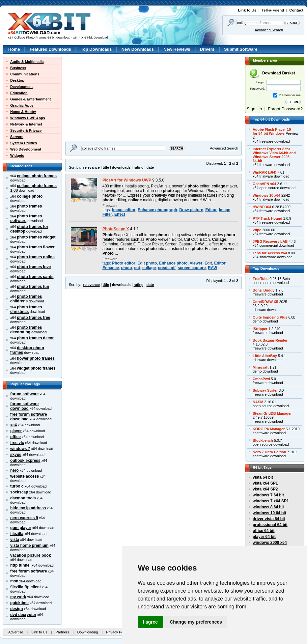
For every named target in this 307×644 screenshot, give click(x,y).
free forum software (29, 571)
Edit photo (147, 263)
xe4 (14, 425)
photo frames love (34, 267)
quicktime (19, 603)
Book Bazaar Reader (270, 340)
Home (14, 49)
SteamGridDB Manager (272, 413)
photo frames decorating (26, 330)
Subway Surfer (265, 390)
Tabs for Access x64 (270, 253)
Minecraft (261, 367)
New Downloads (138, 49)
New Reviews (177, 49)
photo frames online (36, 257)
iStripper (260, 329)
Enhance (111, 268)
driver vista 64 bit (269, 519)
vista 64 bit (263, 477)
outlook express (25, 461)
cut (137, 268)
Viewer (196, 263)
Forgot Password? (285, 109)
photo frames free (34, 318)
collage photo (30, 196)
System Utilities (24, 143)
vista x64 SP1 (265, 483)
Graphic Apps (22, 105)
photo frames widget (36, 237)
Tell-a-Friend (273, 10)
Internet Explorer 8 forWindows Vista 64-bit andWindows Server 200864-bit (274, 155)
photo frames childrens (26, 299)
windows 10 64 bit (269, 513)
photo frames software (26, 218)
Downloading (87, 632)
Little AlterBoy (265, 356)
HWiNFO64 (262, 207)
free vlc (17, 443)
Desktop (17, 80)
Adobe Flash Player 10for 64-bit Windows (272, 131)
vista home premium (29, 546)
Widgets (17, 155)
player (16, 431)
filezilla (17, 534)
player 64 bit (264, 537)
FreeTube (261, 279)
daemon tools (23, 498)
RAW (212, 268)
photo (126, 268)
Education (19, 93)
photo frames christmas (26, 309)
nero (14, 470)
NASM (258, 402)
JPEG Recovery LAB (270, 241)
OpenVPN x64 (264, 184)
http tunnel (20, 565)
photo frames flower (36, 247)
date (150, 167)
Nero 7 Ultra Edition (269, 452)
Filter (107, 214)
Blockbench (263, 440)
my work (18, 597)
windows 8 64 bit (268, 507)
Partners (62, 632)
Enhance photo (173, 263)
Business (18, 68)
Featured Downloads (50, 49)
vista (15, 540)
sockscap (19, 492)
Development (21, 87)
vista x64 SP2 (265, 489)
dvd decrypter (23, 615)
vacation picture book (31, 555)
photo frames (30, 206)
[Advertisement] (105, 90)
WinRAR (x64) (265, 172)
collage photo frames (37, 176)
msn (14, 581)
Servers (17, 137)
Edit (208, 263)
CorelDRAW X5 (265, 302)
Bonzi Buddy (264, 290)
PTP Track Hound (267, 218)
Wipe (257, 230)
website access (25, 476)
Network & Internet (26, 124)
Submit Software (241, 49)
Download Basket (279, 73)
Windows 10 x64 (266, 195)
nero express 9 (24, 518)
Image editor (124, 210)
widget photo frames (36, 368)
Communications (25, 74)
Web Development (26, 149)
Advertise (16, 632)
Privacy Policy (117, 632)
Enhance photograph (157, 210)
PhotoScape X (116, 229)
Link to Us (247, 10)
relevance (92, 167)
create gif (167, 268)
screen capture (192, 268)
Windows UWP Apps (28, 118)
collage (149, 268)
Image (224, 210)
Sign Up (254, 109)
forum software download (24, 406)
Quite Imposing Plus (270, 317)
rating (138, 167)
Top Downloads (96, 49)
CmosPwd (261, 379)
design (17, 609)
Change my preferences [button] (196, 622)
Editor (211, 210)
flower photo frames (36, 358)
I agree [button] (150, 622)
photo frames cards (35, 277)
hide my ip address (28, 508)
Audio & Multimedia (27, 62)
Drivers (207, 49)
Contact (296, 10)
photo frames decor (36, 338)
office (15, 437)
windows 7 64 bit (268, 495)
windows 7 (20, 449)
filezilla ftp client (26, 587)
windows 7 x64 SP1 (271, 501)
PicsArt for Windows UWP (127, 180)
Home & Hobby (23, 112)
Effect (120, 214)
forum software (24, 394)
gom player (21, 528)
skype (16, 455)
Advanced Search (269, 30)
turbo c (17, 486)
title (106, 167)
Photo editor (124, 263)
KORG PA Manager (269, 429)
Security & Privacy (26, 130)
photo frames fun (33, 287)
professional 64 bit (270, 525)
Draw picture (191, 210)
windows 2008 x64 (270, 543)
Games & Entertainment (30, 99)
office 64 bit (264, 531)
